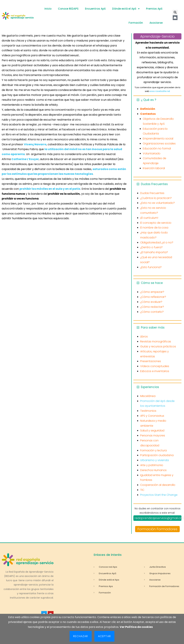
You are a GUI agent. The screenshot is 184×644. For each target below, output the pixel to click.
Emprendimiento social (158, 139)
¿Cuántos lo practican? (156, 198)
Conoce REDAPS (68, 9)
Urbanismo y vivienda (155, 460)
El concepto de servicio (156, 223)
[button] (175, 12)
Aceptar (104, 636)
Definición (148, 109)
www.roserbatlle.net (160, 91)
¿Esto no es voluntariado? (157, 203)
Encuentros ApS (95, 9)
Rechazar (81, 636)
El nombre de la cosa (154, 228)
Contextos (148, 114)
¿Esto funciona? (151, 267)
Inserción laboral (154, 168)
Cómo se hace (152, 283)
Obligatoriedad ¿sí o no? (157, 242)
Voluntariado (152, 153)
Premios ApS (154, 9)
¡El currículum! (149, 218)
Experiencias (150, 387)
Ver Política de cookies (136, 627)
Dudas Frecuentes (154, 184)
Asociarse (156, 23)
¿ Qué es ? (149, 100)
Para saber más (153, 327)
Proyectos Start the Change (159, 495)
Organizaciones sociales (159, 144)
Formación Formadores (157, 529)
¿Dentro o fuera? (151, 247)
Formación (136, 23)
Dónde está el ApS (126, 9)
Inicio (48, 9)
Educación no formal (157, 148)
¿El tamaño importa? (154, 252)
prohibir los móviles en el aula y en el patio (50, 189)
